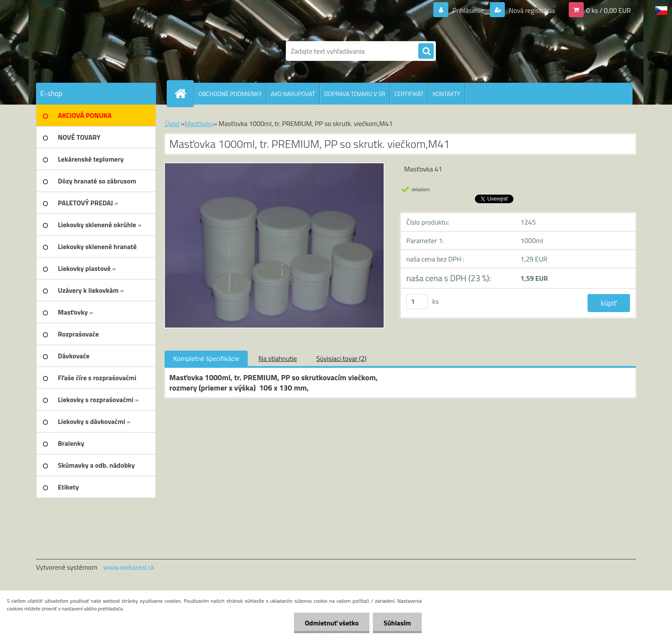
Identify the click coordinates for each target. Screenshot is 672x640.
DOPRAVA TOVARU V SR (355, 94)
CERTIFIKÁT (409, 94)
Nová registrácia (531, 10)
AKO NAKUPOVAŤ (293, 94)
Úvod (172, 123)
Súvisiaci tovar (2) (341, 358)
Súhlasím (397, 623)
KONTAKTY (446, 94)
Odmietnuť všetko (332, 623)
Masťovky (199, 123)
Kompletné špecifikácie (206, 358)
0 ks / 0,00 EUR (609, 10)
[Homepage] (184, 93)
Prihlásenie (468, 10)
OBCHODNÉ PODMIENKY (230, 94)
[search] (426, 51)
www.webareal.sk (129, 567)
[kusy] (417, 302)
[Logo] (95, 51)
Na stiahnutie (278, 358)
